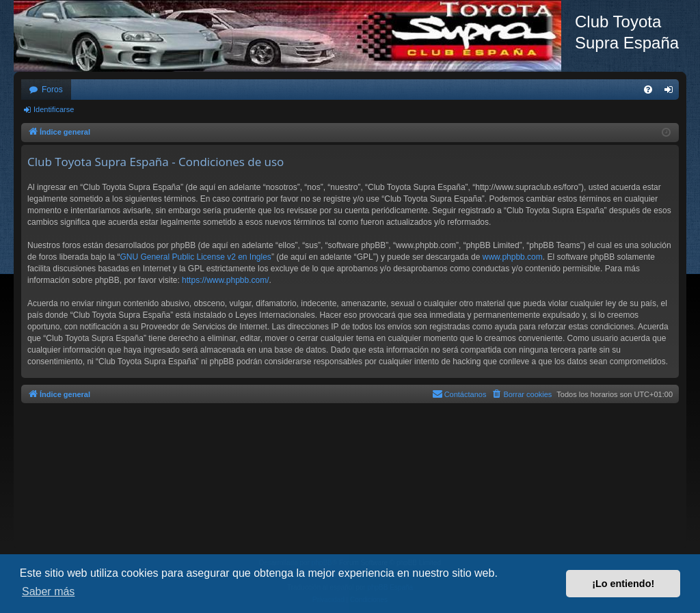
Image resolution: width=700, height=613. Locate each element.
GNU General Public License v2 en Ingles (195, 257)
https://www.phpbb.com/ (225, 280)
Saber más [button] (48, 591)
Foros (52, 90)
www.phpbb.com (513, 257)
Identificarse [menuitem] (672, 92)
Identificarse (54, 109)
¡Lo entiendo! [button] (623, 584)
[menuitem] (648, 90)
